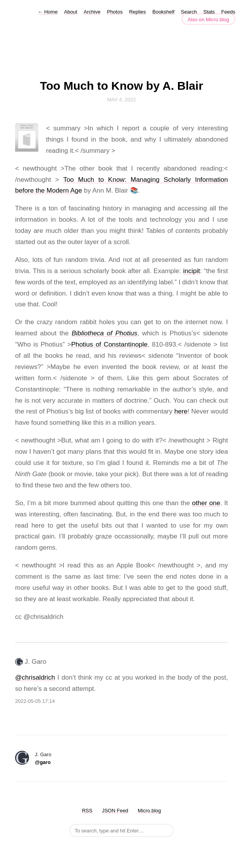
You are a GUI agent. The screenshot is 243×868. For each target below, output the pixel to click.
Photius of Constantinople (109, 344)
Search (189, 12)
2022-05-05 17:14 (35, 701)
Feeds (228, 12)
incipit (191, 271)
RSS (87, 811)
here (181, 411)
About (71, 12)
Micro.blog (149, 811)
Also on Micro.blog (208, 20)
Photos (115, 12)
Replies (138, 12)
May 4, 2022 (122, 100)
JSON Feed (115, 811)
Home (48, 12)
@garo (43, 762)
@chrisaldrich (35, 677)
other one (206, 503)
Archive (92, 12)
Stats (209, 12)
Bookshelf (163, 12)
